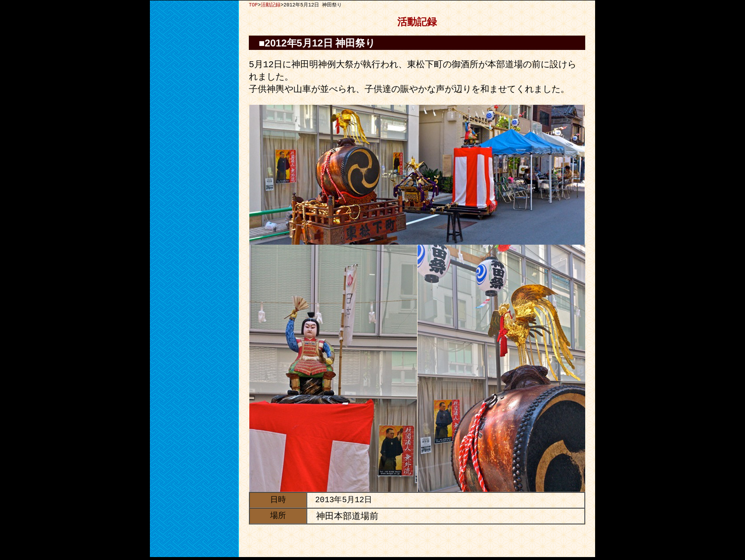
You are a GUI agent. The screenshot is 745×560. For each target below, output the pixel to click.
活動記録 (271, 5)
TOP (253, 5)
